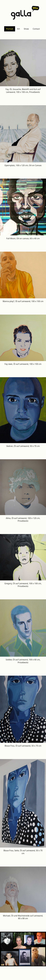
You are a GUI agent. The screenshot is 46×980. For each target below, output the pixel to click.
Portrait (10, 29)
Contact (36, 29)
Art (18, 29)
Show (26, 29)
